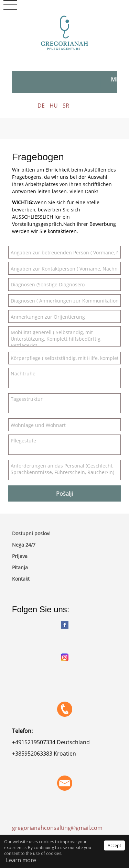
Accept (114, 845)
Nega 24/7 (24, 545)
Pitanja (20, 567)
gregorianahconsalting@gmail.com (58, 828)
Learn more (21, 860)
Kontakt (21, 579)
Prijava (20, 556)
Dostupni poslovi (31, 533)
